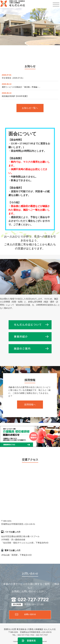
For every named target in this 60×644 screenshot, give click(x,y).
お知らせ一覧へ (30, 108)
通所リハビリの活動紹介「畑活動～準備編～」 (21, 87)
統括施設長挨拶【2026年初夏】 (15, 96)
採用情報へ (30, 405)
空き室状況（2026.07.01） (13, 78)
